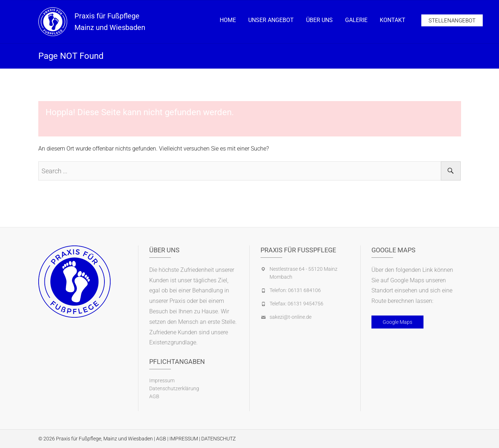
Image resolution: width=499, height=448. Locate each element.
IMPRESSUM (184, 439)
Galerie (356, 20)
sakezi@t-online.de (291, 317)
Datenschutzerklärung (174, 388)
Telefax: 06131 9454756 (296, 304)
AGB (154, 396)
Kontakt (393, 20)
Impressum (162, 380)
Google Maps (397, 322)
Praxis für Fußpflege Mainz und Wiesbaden (110, 22)
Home (228, 20)
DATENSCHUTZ (218, 439)
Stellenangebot (452, 21)
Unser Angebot (271, 20)
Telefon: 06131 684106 (295, 290)
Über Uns (319, 20)
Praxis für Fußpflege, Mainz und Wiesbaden (104, 439)
